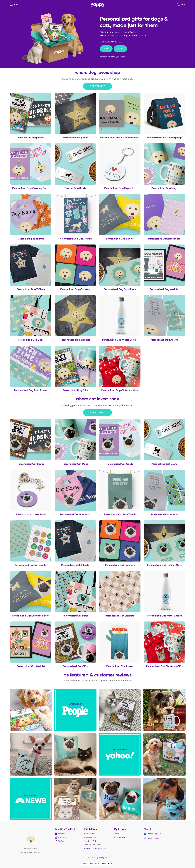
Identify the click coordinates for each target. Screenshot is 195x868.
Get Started (98, 86)
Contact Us (89, 834)
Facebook (61, 834)
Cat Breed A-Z (90, 841)
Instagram (61, 837)
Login (116, 834)
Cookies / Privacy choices (95, 848)
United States (151, 838)
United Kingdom (152, 834)
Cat (106, 49)
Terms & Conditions (93, 845)
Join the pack (120, 837)
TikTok (59, 841)
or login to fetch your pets (112, 57)
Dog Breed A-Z (90, 837)
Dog (120, 49)
